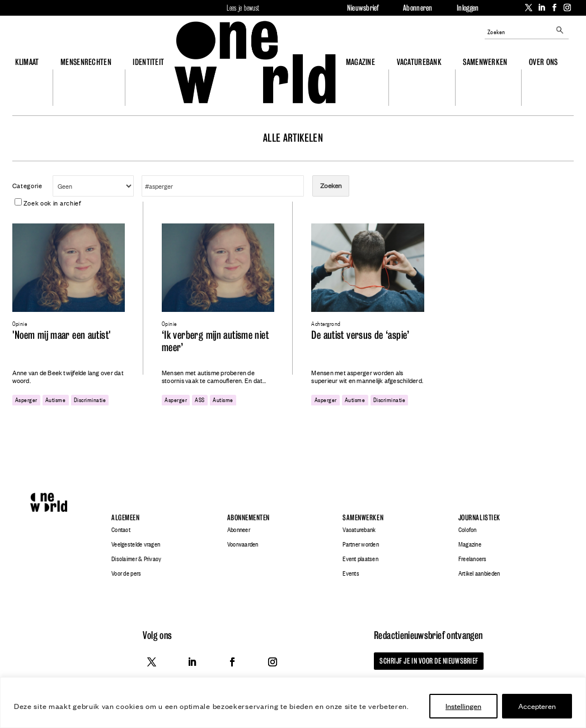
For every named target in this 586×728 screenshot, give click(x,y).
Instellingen (463, 706)
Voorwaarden (243, 544)
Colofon (468, 530)
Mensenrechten (86, 62)
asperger (26, 399)
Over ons (543, 62)
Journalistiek (479, 518)
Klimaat (27, 62)
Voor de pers (126, 573)
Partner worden (361, 544)
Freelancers (473, 559)
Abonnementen (249, 518)
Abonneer (239, 530)
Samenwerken (485, 62)
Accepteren (537, 706)
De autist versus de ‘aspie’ (360, 335)
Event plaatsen (360, 559)
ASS (200, 399)
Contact (121, 530)
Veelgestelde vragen (136, 544)
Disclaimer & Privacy (136, 559)
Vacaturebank (419, 62)
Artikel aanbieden (479, 573)
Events (351, 573)
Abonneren (418, 8)
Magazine (360, 62)
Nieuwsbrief (363, 8)
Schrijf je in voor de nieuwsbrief (428, 661)
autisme (55, 399)
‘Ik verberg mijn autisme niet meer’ (215, 341)
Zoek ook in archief (48, 203)
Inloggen (468, 8)
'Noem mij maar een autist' (62, 335)
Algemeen (125, 518)
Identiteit (148, 62)
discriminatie (90, 399)
